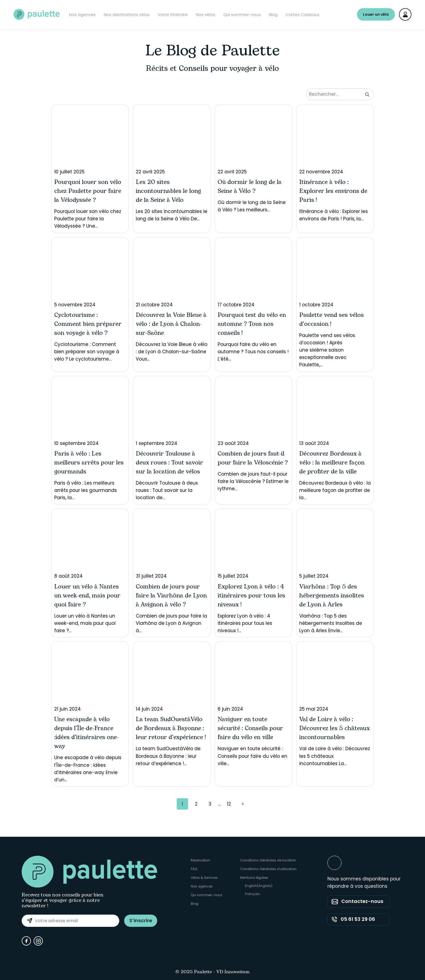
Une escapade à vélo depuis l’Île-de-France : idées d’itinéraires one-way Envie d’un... (90, 714)
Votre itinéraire (173, 15)
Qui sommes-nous (242, 15)
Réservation (201, 860)
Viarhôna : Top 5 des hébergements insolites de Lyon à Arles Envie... (335, 573)
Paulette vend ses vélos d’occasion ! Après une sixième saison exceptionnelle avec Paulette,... (335, 304)
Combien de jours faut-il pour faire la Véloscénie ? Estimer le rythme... (253, 435)
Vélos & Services (204, 878)
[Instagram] (38, 941)
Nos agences (82, 15)
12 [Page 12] (229, 804)
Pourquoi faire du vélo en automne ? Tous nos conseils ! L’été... (253, 301)
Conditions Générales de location (268, 860)
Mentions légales (254, 878)
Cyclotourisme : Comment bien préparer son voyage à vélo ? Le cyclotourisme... (90, 301)
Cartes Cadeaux (302, 15)
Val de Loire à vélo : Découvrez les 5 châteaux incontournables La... (335, 706)
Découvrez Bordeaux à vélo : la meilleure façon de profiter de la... (335, 440)
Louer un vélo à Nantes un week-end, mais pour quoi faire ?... (90, 573)
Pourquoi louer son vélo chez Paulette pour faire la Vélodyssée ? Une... (90, 168)
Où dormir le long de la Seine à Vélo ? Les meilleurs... (253, 160)
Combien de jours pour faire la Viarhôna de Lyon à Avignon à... (172, 573)
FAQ (194, 869)
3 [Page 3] (210, 804)
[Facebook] (26, 941)
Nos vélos (206, 15)
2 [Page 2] (196, 804)
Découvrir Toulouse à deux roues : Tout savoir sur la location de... (172, 440)
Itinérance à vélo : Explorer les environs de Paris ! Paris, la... (335, 165)
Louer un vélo (376, 14)
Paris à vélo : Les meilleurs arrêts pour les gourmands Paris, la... (90, 440)
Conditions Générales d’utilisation (268, 869)
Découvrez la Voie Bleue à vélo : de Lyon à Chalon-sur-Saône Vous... (172, 301)
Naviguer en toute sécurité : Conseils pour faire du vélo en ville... (253, 706)
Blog (273, 15)
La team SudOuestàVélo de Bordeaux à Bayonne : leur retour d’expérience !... (172, 706)
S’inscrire (141, 920)
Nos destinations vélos (127, 15)
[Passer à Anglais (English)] (268, 886)
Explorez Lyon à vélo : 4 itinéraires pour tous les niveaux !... (253, 573)
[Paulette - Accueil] (37, 14)
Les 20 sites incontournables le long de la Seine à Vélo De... (172, 165)
